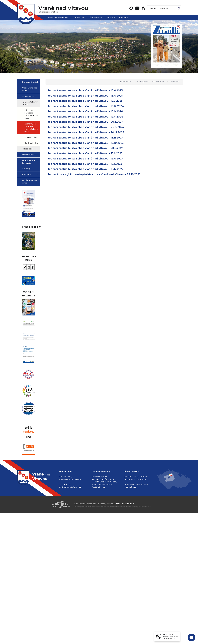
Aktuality (111, 18)
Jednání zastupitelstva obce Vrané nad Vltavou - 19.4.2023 (99, 159)
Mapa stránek (131, 618)
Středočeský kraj (99, 608)
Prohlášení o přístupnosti (136, 615)
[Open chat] (191, 637)
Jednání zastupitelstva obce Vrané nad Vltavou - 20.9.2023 (99, 148)
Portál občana (98, 618)
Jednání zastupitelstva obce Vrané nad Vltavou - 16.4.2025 (99, 96)
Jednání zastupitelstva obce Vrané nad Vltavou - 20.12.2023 (100, 132)
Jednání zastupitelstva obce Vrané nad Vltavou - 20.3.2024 (99, 122)
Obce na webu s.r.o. (126, 635)
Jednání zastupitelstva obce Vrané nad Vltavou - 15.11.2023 (99, 138)
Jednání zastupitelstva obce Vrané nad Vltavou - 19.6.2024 (99, 117)
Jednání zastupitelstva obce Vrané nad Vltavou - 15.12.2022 (99, 169)
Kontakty (123, 18)
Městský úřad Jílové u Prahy (104, 613)
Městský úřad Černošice (103, 610)
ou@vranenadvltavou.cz (70, 618)
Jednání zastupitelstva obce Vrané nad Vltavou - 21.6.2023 (99, 153)
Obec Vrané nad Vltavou (58, 18)
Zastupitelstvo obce (159, 82)
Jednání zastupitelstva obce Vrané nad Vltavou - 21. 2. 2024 (100, 127)
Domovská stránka (127, 82)
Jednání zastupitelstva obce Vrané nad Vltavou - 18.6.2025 (99, 90)
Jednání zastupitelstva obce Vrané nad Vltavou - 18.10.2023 (100, 143)
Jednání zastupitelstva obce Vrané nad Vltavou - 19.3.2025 (99, 101)
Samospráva (143, 82)
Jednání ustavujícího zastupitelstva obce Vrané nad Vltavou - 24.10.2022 (108, 174)
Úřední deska (96, 18)
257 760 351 (65, 615)
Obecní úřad (79, 18)
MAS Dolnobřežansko (102, 615)
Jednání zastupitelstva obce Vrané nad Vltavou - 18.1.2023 (99, 164)
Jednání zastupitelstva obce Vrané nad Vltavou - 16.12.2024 (100, 106)
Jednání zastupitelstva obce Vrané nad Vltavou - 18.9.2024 (99, 111)
